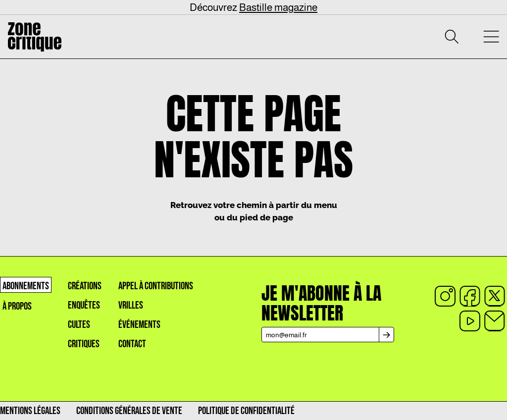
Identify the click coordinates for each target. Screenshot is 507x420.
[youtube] (470, 321)
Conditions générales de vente (129, 411)
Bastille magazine (278, 7)
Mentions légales (30, 411)
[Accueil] (35, 37)
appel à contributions (156, 286)
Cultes (79, 325)
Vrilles (131, 305)
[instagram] (445, 296)
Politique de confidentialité (246, 411)
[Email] (495, 321)
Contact (132, 344)
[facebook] (470, 296)
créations (85, 286)
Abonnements (26, 286)
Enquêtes (84, 305)
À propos (17, 306)
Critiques (84, 344)
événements (139, 325)
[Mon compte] (471, 37)
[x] (495, 296)
